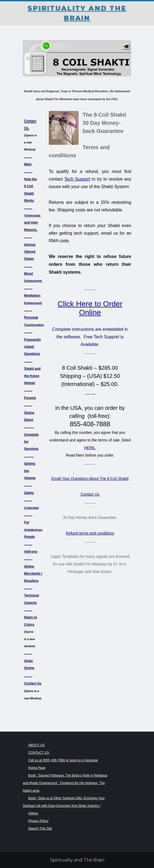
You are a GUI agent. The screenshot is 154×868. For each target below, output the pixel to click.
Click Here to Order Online (90, 308)
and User (31, 222)
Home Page (37, 768)
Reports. (31, 230)
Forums (30, 398)
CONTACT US (39, 753)
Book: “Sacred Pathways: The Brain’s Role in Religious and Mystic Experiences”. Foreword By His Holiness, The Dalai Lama (65, 783)
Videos (33, 813)
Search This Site (40, 828)
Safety (29, 493)
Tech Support (77, 179)
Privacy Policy (38, 821)
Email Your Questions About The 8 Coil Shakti (90, 479)
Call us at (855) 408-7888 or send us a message (63, 760)
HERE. (90, 448)
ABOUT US (36, 745)
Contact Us (90, 494)
